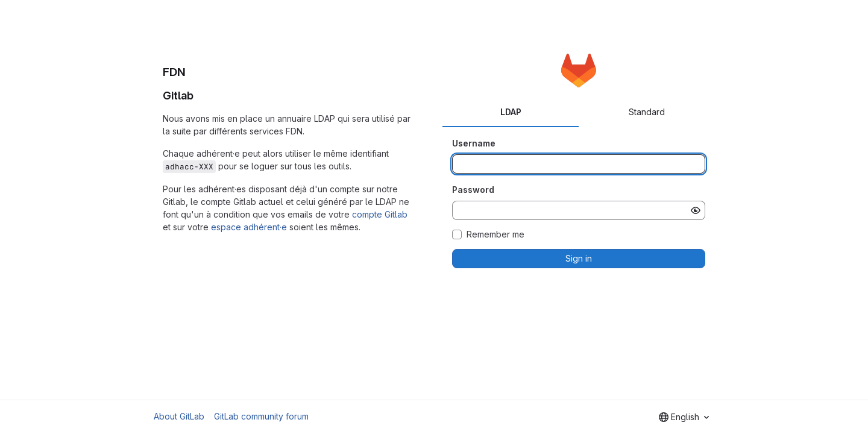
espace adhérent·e (249, 227)
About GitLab (179, 416)
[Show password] (696, 210)
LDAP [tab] (511, 112)
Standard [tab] (647, 112)
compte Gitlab (380, 214)
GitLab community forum (261, 416)
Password (473, 190)
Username (474, 143)
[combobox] (684, 417)
